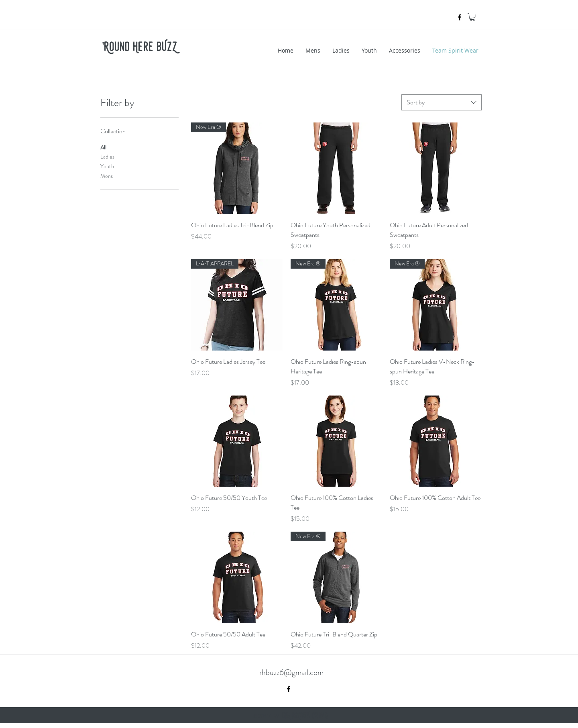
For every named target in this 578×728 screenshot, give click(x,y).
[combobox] (442, 102)
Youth (107, 166)
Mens (107, 176)
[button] (472, 17)
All (103, 147)
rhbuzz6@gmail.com (291, 672)
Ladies (107, 156)
